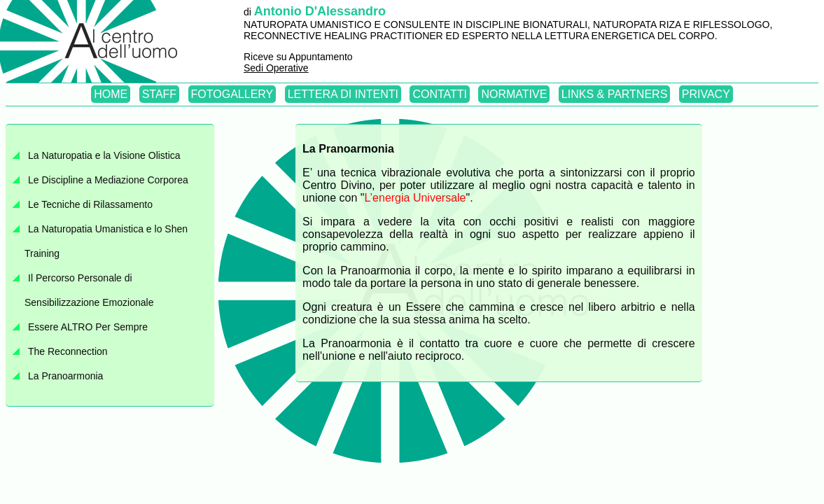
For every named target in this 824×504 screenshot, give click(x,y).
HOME (111, 94)
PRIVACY (706, 94)
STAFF (159, 94)
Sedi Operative (276, 68)
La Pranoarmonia (65, 376)
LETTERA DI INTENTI (343, 94)
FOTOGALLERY (232, 94)
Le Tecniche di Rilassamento (90, 204)
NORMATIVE (514, 94)
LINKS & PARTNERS (614, 94)
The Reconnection (68, 351)
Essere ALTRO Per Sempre (88, 327)
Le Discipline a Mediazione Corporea (108, 180)
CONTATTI (440, 94)
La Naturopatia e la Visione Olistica (104, 155)
